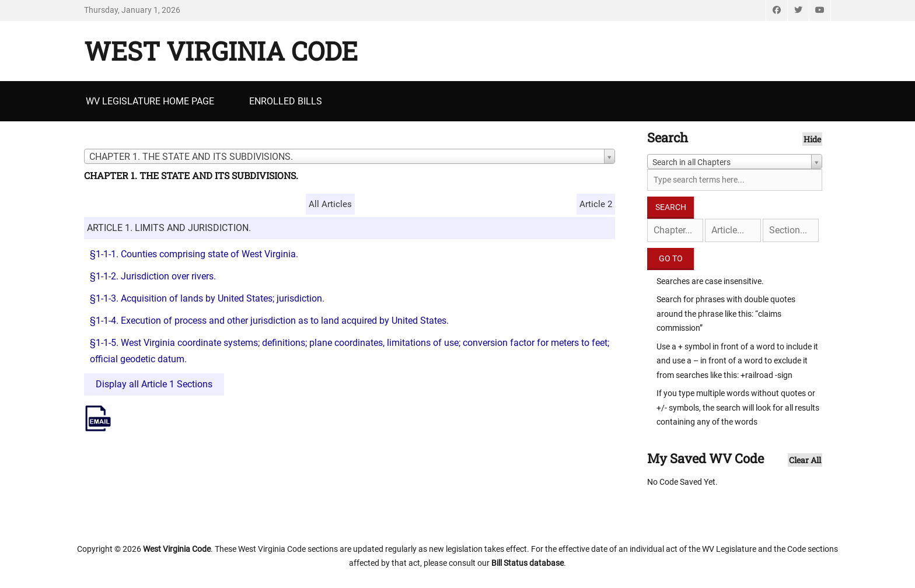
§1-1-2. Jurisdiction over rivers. (153, 276)
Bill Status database (528, 563)
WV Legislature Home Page (150, 101)
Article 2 (596, 204)
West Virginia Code (221, 51)
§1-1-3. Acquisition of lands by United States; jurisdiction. (207, 298)
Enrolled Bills (286, 101)
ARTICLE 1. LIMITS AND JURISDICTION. (169, 228)
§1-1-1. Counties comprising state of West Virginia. (194, 254)
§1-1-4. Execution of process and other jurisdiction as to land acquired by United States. (269, 321)
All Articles (330, 204)
